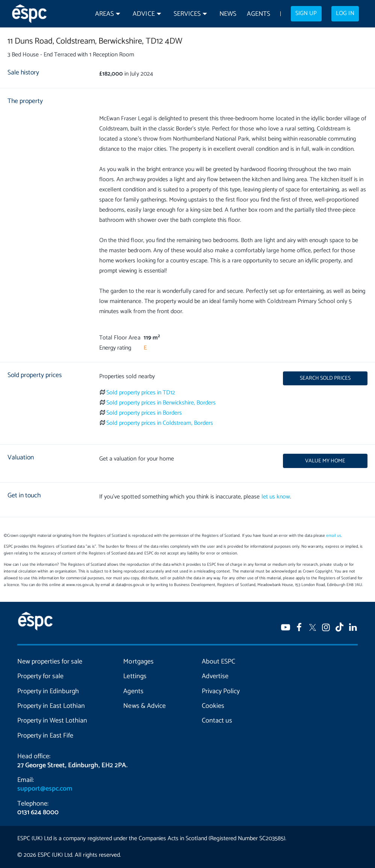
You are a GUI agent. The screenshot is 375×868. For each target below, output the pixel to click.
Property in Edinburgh (48, 691)
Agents (259, 14)
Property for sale (40, 676)
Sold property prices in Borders (144, 413)
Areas (104, 14)
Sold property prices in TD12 (141, 393)
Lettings (135, 676)
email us (333, 536)
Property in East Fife (45, 736)
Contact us (217, 721)
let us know (276, 497)
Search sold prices (325, 378)
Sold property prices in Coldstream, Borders (160, 423)
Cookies (213, 706)
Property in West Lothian (52, 721)
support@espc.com (45, 789)
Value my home (325, 461)
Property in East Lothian (51, 706)
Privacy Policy (221, 691)
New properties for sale (50, 662)
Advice (144, 14)
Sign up (306, 14)
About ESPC (218, 662)
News (228, 14)
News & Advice (144, 706)
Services (187, 14)
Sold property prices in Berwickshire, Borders (161, 403)
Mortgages (138, 662)
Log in (345, 14)
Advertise (215, 676)
